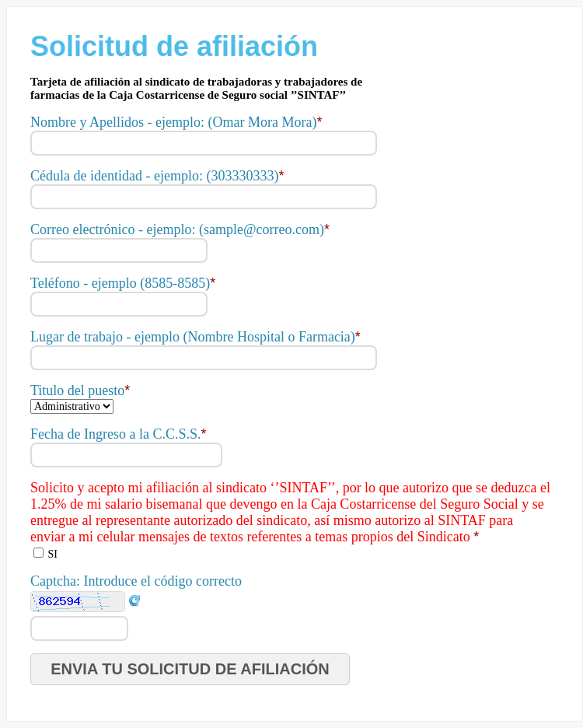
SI (53, 554)
